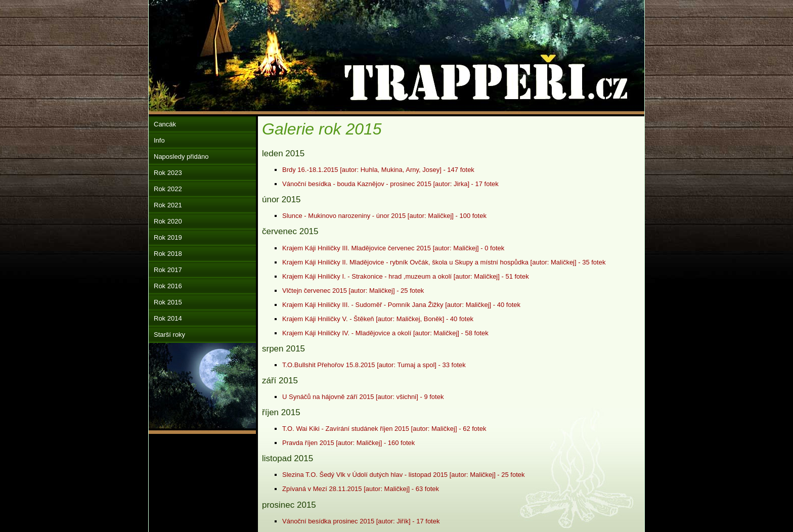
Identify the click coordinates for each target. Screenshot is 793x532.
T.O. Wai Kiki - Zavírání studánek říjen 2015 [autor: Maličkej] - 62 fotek (384, 429)
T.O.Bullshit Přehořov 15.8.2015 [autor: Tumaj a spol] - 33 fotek (374, 365)
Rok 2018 (168, 254)
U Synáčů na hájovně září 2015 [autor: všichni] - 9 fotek (363, 397)
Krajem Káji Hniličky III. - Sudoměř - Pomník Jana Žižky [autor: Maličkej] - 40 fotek (401, 305)
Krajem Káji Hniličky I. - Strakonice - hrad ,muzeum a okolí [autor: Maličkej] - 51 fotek (406, 276)
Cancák (165, 124)
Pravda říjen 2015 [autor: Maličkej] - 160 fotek (348, 443)
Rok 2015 (168, 302)
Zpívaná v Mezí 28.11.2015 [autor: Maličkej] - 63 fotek (361, 489)
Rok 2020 (168, 221)
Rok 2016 (168, 286)
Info (159, 140)
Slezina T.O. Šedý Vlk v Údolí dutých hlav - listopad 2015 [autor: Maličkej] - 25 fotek (404, 475)
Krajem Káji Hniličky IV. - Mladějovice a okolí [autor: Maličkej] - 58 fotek (385, 333)
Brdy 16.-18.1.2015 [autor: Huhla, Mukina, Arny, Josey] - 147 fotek (378, 170)
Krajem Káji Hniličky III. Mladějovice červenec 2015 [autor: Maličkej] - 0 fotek (393, 248)
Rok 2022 (168, 189)
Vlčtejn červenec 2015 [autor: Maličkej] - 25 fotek (353, 291)
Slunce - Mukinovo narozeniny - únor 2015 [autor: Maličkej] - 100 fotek (384, 216)
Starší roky (169, 335)
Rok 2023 (168, 173)
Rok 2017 (168, 270)
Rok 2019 (168, 237)
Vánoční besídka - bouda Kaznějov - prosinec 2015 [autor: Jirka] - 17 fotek (390, 184)
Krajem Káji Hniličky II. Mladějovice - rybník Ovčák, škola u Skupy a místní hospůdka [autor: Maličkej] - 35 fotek (444, 262)
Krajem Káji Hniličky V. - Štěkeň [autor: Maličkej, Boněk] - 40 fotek (378, 319)
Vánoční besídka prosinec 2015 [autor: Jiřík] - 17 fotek (361, 521)
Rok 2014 (168, 318)
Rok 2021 (168, 205)
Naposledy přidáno (181, 157)
